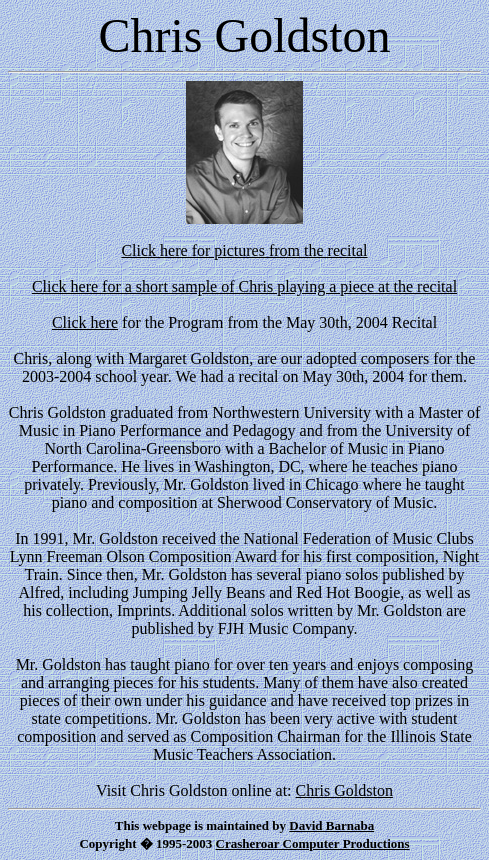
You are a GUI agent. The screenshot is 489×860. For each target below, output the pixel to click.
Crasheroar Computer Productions (313, 843)
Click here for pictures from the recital (244, 250)
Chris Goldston (344, 790)
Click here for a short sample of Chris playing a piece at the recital (244, 286)
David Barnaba (331, 825)
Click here (85, 322)
